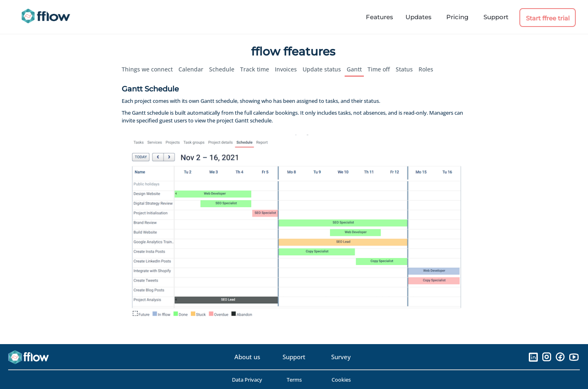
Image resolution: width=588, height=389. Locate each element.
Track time (255, 69)
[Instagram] (547, 357)
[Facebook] (560, 357)
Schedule (222, 69)
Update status (322, 69)
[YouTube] (574, 357)
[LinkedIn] (533, 357)
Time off (379, 69)
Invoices (286, 69)
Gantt (354, 69)
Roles (426, 69)
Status (404, 69)
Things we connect (147, 69)
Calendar (191, 69)
